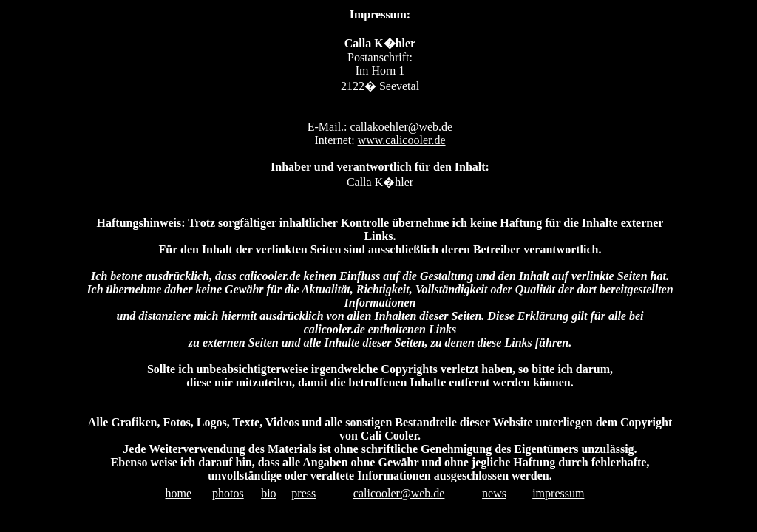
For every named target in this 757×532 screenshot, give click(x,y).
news (494, 493)
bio (268, 493)
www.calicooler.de (402, 140)
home (179, 493)
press (303, 493)
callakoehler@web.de (402, 127)
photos (228, 493)
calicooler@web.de (399, 493)
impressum (558, 493)
